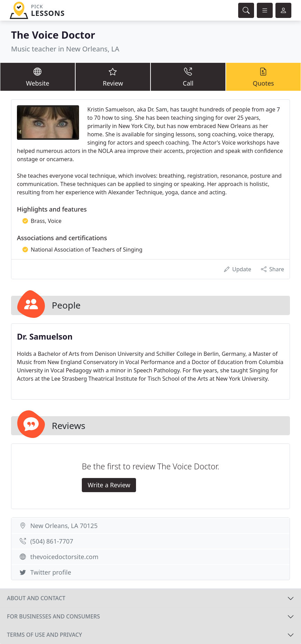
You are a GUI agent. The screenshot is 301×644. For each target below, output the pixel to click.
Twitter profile (51, 572)
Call (188, 77)
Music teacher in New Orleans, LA (65, 49)
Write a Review (109, 485)
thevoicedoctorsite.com (64, 557)
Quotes (263, 77)
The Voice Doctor (53, 35)
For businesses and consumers (53, 616)
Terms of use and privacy (45, 635)
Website (38, 77)
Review (113, 77)
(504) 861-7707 (52, 541)
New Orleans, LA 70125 (64, 526)
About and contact (36, 598)
